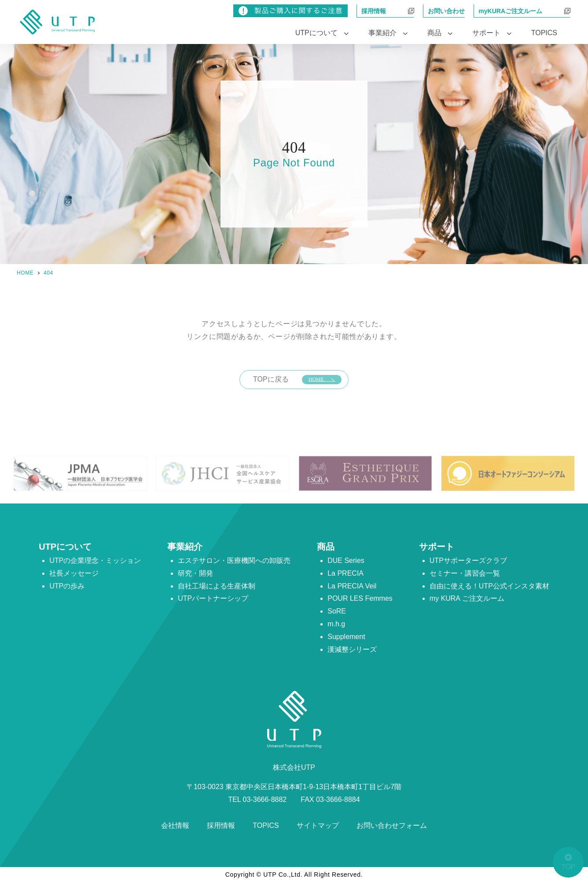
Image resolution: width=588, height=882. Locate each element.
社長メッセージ (74, 573)
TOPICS (544, 33)
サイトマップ (318, 825)
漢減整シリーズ (352, 649)
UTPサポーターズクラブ (468, 560)
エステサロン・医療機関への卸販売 (234, 560)
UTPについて (65, 547)
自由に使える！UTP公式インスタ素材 (489, 586)
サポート (437, 547)
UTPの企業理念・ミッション (95, 560)
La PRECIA (345, 573)
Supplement (346, 637)
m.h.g (336, 624)
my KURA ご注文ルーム (467, 598)
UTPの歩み (67, 586)
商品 (326, 547)
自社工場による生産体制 (217, 586)
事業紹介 (185, 547)
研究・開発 (195, 573)
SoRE (337, 611)
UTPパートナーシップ (213, 598)
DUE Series (346, 560)
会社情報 (175, 825)
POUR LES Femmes (360, 598)
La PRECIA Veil (352, 586)
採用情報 (221, 825)
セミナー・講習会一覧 (465, 573)
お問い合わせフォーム (392, 825)
